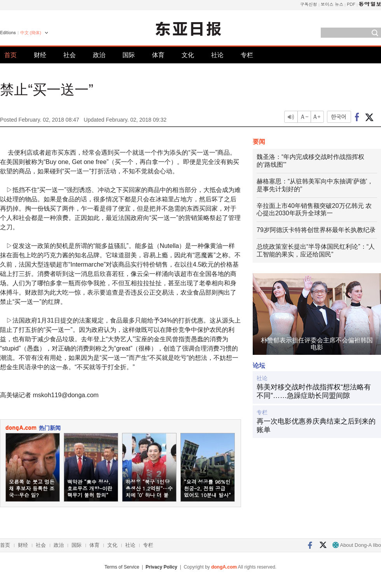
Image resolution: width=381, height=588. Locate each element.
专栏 (247, 55)
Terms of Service (122, 567)
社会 (70, 55)
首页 (10, 55)
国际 (129, 55)
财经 (40, 55)
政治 (99, 55)
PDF (351, 4)
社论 (217, 55)
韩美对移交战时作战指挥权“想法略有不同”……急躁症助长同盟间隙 (314, 391)
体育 (158, 55)
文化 (188, 55)
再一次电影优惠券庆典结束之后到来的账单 (316, 426)
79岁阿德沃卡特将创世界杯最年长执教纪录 (316, 230)
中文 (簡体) (31, 33)
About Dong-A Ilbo (357, 545)
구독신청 (309, 4)
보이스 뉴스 (332, 4)
